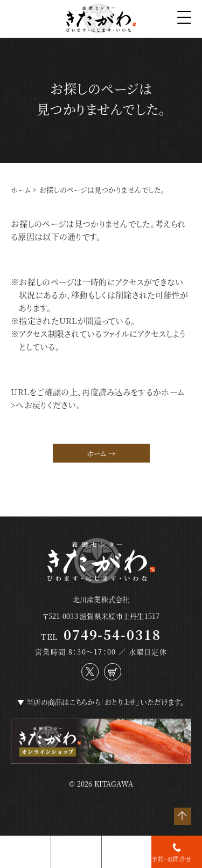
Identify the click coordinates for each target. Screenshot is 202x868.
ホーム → (101, 453)
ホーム (21, 190)
